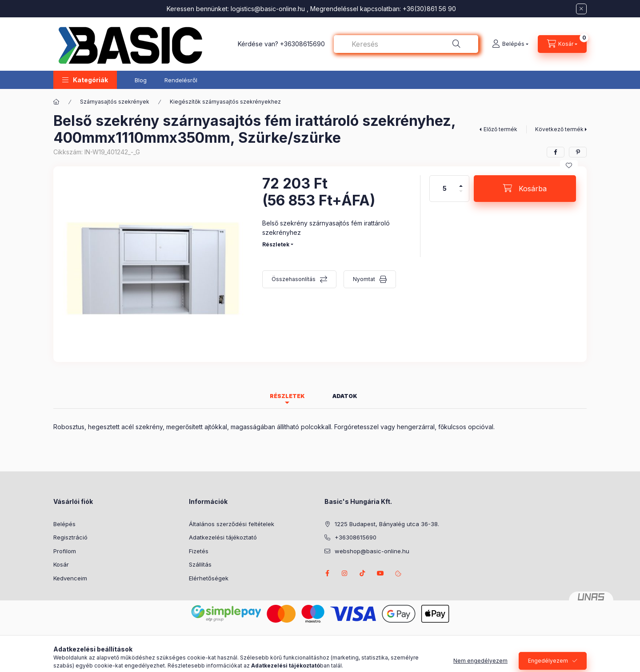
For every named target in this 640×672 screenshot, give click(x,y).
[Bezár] (581, 9)
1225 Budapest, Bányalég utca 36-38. (387, 524)
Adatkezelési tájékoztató (223, 537)
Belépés (64, 524)
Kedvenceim (70, 578)
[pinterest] (578, 152)
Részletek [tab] (287, 396)
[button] (85, 80)
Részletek (276, 244)
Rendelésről (181, 80)
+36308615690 (302, 44)
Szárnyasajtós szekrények (115, 102)
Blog (141, 80)
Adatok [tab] (345, 396)
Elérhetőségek (209, 578)
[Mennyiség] (445, 189)
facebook (327, 573)
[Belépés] (510, 44)
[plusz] (461, 182)
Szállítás (200, 564)
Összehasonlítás (294, 279)
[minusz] (461, 195)
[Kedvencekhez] (569, 165)
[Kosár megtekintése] (562, 44)
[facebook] (556, 152)
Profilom (65, 551)
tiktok (363, 573)
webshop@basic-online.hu (372, 551)
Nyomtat (364, 279)
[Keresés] (456, 44)
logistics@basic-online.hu (268, 9)
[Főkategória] (56, 102)
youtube (380, 573)
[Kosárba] (525, 189)
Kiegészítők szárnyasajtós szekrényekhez (225, 102)
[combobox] (406, 44)
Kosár (61, 564)
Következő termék (559, 129)
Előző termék (500, 129)
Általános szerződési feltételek (232, 524)
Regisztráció (70, 537)
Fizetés (199, 551)
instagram (345, 573)
